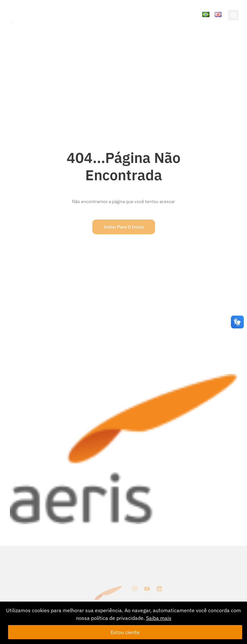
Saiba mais (159, 618)
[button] (233, 15)
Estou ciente (125, 632)
